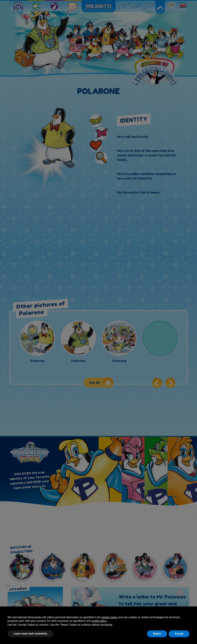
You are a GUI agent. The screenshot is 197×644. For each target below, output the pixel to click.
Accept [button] (179, 634)
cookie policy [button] (99, 621)
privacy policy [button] (110, 617)
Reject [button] (157, 634)
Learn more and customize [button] (30, 634)
